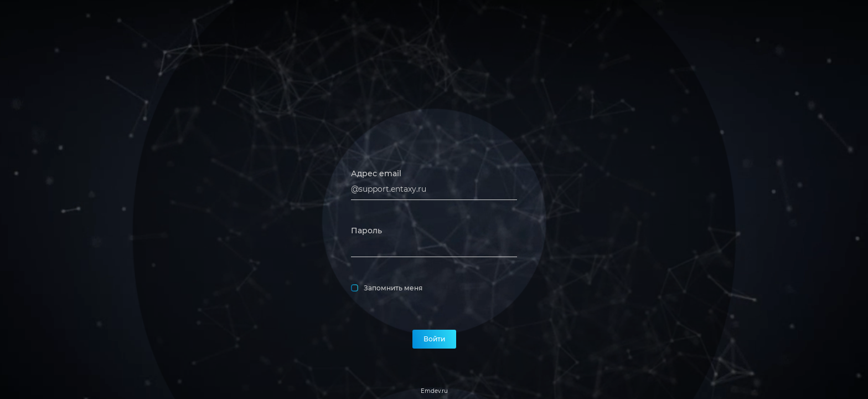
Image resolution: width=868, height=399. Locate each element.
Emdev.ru (434, 391)
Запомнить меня (387, 288)
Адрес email (376, 173)
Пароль (366, 231)
